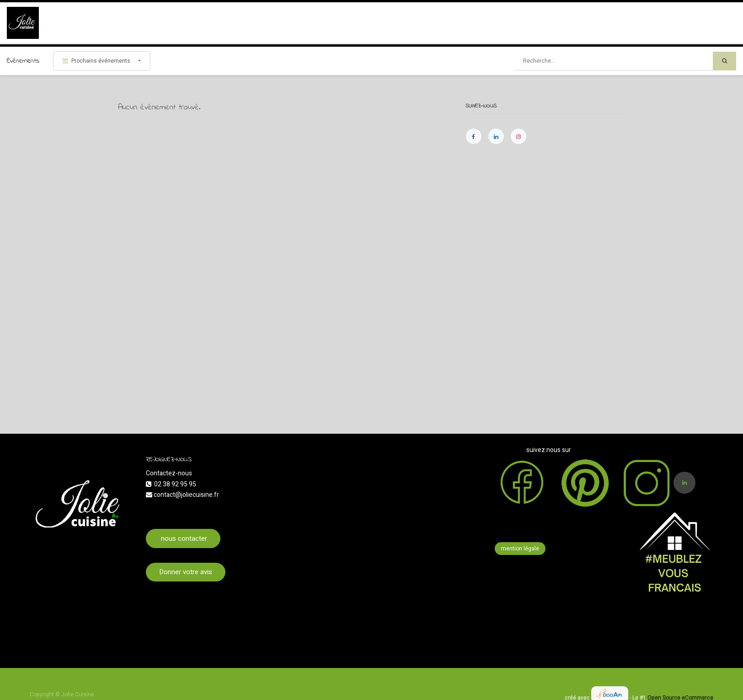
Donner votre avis (186, 572)
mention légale (520, 549)
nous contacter (183, 538)
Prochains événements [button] (97, 61)
